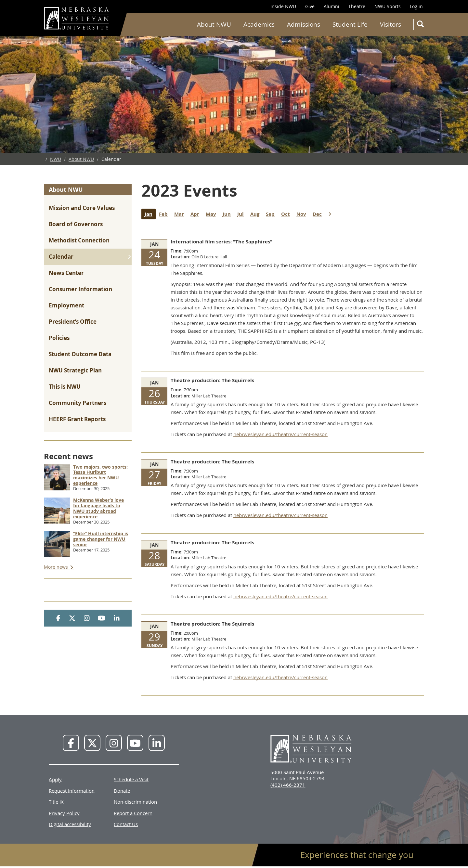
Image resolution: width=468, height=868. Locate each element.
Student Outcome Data (80, 354)
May (213, 214)
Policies (59, 338)
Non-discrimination (135, 802)
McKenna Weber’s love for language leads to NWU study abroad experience (98, 508)
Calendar (61, 257)
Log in (416, 6)
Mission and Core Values (82, 208)
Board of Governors (76, 224)
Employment (66, 305)
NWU (56, 159)
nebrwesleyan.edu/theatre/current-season (280, 434)
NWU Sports (388, 6)
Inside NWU (283, 6)
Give (310, 6)
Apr (196, 214)
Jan (150, 214)
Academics (259, 24)
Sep (272, 214)
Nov (303, 214)
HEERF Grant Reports (77, 419)
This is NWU (65, 387)
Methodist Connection (79, 240)
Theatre (357, 6)
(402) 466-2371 (288, 785)
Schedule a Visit (131, 779)
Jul (242, 214)
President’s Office (73, 322)
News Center (66, 273)
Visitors (390, 24)
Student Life (350, 24)
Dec (319, 214)
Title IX (56, 802)
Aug (256, 214)
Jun (228, 214)
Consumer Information (80, 289)
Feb (165, 214)
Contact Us (126, 824)
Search (422, 25)
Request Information (72, 790)
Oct (287, 214)
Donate (122, 790)
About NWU (214, 24)
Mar (181, 214)
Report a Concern (133, 813)
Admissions (304, 24)
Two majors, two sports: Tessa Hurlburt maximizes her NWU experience (100, 475)
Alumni (331, 6)
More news (57, 567)
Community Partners (78, 403)
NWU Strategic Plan (75, 370)
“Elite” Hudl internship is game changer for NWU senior (101, 539)
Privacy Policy (64, 813)
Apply (55, 779)
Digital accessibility (70, 824)
